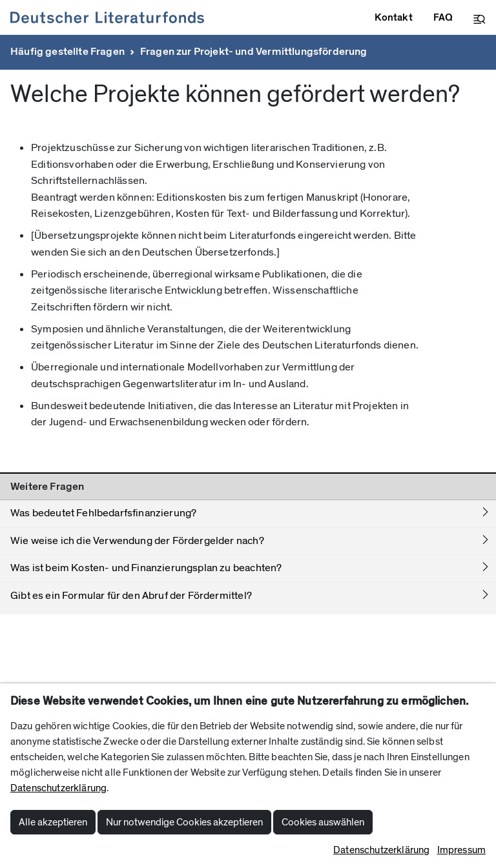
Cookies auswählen (323, 822)
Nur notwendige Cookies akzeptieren (184, 822)
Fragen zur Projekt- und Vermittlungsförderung (254, 52)
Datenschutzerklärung (58, 788)
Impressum (461, 850)
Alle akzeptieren (53, 822)
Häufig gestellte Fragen (67, 52)
